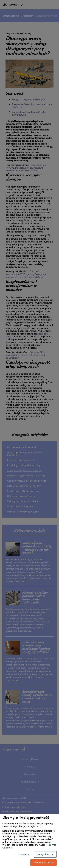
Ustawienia (23, 854)
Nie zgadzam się (45, 854)
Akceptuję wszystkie (44, 863)
